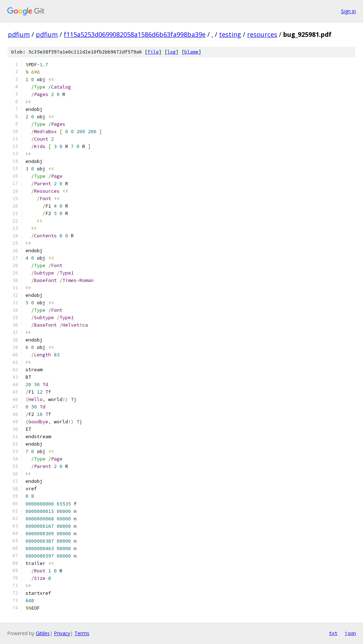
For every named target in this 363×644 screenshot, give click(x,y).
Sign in (348, 11)
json (350, 633)
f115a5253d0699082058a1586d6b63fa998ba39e (135, 34)
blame (191, 52)
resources (262, 34)
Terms (82, 633)
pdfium (19, 34)
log (172, 52)
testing (230, 34)
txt (333, 633)
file (153, 52)
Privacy (62, 633)
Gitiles (43, 633)
